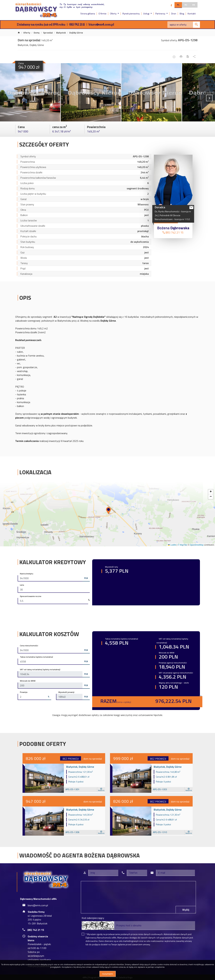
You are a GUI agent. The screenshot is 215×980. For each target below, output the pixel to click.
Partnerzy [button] (161, 14)
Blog (182, 14)
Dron (174, 14)
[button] (109, 511)
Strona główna (88, 14)
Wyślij (186, 910)
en (194, 5)
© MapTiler (182, 545)
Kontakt (192, 14)
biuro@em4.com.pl (101, 24)
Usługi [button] (147, 14)
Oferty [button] (113, 14)
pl (178, 5)
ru (186, 5)
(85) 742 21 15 (77, 24)
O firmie (102, 14)
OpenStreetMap (197, 545)
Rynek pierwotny (131, 14)
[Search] (184, 25)
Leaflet (172, 545)
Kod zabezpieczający (93, 918)
